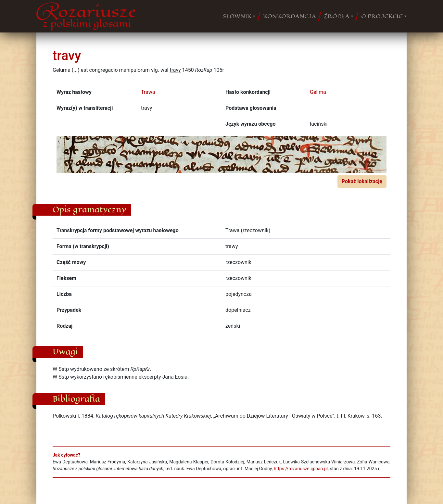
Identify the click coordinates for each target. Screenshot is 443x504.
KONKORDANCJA (290, 16)
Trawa (148, 92)
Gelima (318, 92)
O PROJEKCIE (382, 16)
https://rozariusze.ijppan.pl (301, 469)
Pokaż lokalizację (362, 181)
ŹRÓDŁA (337, 16)
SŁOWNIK (237, 16)
